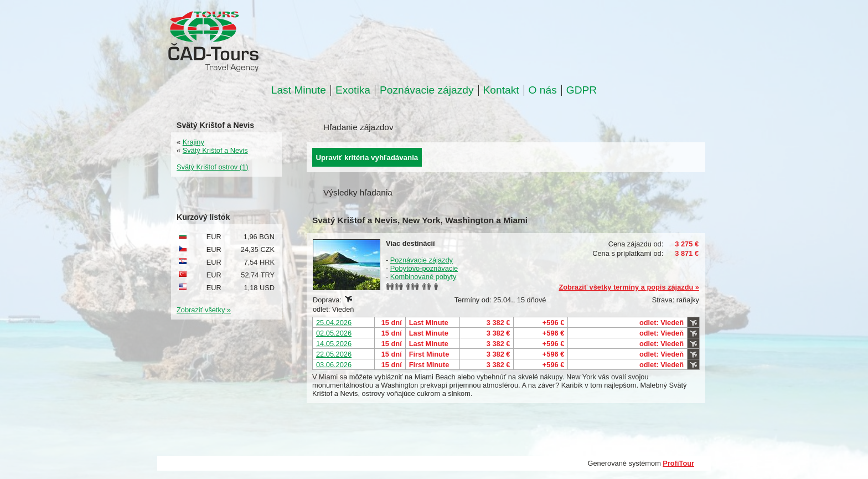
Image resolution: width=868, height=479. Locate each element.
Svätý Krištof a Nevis (215, 150)
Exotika (353, 90)
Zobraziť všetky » (204, 310)
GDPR (582, 90)
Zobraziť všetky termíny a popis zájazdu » (629, 287)
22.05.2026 (334, 354)
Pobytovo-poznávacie (424, 268)
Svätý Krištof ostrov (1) (212, 167)
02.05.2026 (334, 333)
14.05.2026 (334, 344)
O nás (543, 90)
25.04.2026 (334, 323)
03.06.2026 (334, 365)
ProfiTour (678, 463)
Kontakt (501, 90)
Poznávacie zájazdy (427, 90)
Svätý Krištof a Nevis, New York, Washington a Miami (420, 220)
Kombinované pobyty (423, 277)
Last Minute (299, 90)
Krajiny (193, 142)
